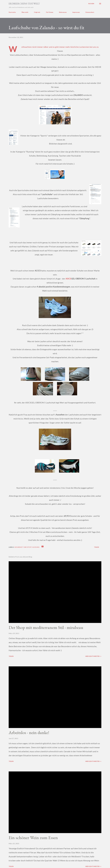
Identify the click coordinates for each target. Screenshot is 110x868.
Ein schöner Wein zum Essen (33, 838)
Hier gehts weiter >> (93, 656)
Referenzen (63, 12)
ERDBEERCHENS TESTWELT (24, 4)
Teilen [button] (97, 547)
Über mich (25, 12)
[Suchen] (91, 4)
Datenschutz (90, 12)
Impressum (76, 12)
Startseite (12, 12)
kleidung (36, 547)
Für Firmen (50, 12)
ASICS (68, 279)
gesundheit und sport (23, 547)
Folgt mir (37, 12)
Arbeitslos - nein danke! (29, 732)
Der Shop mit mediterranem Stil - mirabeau (46, 627)
